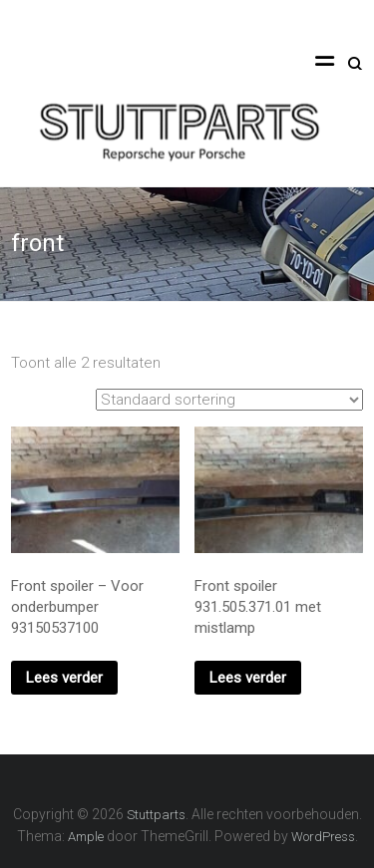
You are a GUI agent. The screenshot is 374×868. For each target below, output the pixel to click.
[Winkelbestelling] (229, 400)
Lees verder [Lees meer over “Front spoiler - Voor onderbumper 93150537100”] (64, 678)
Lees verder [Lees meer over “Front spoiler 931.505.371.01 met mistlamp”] (248, 678)
